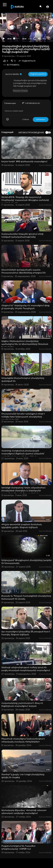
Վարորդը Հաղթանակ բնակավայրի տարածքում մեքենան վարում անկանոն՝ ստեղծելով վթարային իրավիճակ (23, 454)
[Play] (4, 39)
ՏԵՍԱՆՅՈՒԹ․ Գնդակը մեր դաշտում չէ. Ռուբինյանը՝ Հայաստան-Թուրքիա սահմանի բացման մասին (25, 200)
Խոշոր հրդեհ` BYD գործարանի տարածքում (24, 161)
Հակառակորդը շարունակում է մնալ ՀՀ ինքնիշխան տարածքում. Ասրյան (22, 705)
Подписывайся (38, 74)
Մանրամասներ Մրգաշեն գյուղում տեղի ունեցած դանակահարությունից (22, 235)
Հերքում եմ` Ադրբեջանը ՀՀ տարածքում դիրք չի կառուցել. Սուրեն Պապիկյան (25, 307)
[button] (48, 7)
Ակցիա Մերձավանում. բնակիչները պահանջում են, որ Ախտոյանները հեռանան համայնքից (25, 344)
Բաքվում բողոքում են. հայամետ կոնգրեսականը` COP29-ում (18, 847)
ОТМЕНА (26, 119)
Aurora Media (14, 74)
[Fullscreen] (49, 39)
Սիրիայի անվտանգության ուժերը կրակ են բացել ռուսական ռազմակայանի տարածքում (26, 669)
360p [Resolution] (45, 39)
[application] (26, 27)
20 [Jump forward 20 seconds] (35, 39)
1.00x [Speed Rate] (30, 39)
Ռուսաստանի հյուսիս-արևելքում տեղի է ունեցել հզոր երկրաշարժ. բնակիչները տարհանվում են (23, 417)
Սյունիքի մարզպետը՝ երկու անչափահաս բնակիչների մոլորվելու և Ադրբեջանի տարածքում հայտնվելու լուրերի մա (23, 491)
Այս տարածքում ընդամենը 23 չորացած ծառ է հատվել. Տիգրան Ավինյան (26, 633)
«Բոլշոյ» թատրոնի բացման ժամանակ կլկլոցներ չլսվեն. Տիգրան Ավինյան (22, 526)
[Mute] (39, 39)
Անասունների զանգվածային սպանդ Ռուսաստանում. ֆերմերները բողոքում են (24, 271)
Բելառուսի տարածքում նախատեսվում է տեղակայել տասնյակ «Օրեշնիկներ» (23, 740)
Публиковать (41, 119)
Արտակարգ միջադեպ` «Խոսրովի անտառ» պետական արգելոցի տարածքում (24, 812)
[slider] (17, 38)
